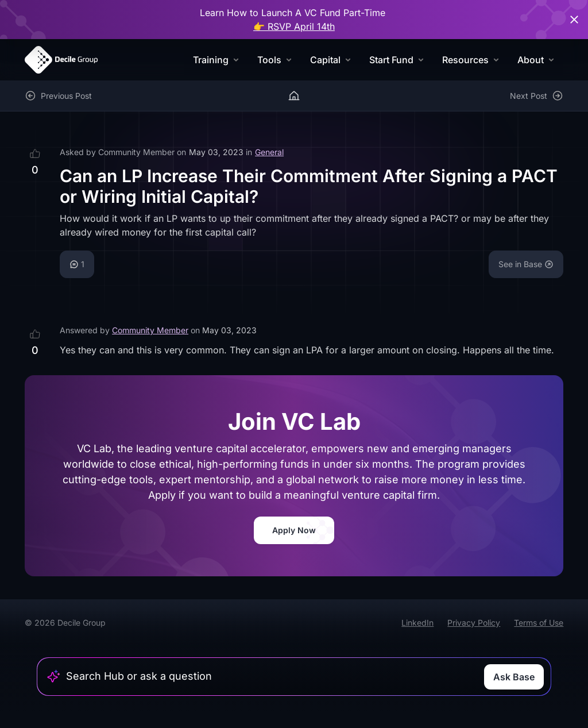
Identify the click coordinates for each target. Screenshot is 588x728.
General (269, 152)
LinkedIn (417, 623)
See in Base (526, 264)
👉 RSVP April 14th (294, 26)
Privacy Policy (474, 623)
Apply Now (294, 530)
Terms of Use (539, 623)
